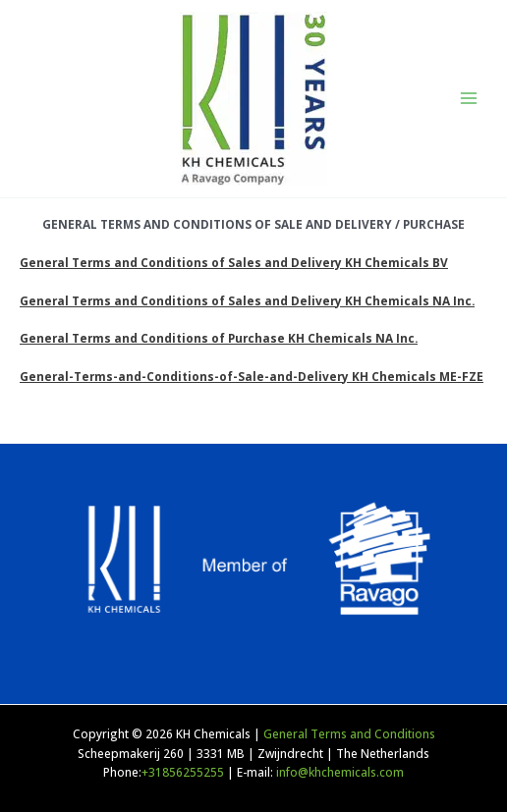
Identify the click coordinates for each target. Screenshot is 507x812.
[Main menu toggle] (469, 98)
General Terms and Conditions (349, 733)
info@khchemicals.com (340, 772)
